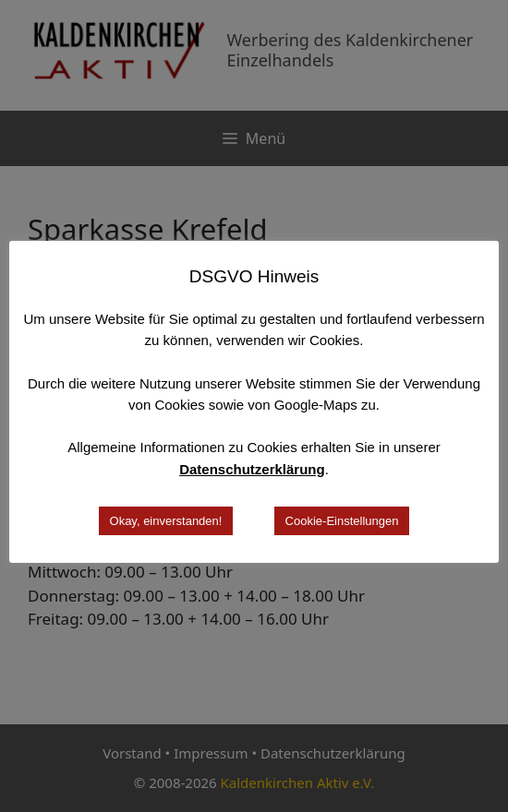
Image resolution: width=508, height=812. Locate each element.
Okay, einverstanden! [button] (166, 521)
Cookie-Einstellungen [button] (342, 521)
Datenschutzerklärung (252, 469)
